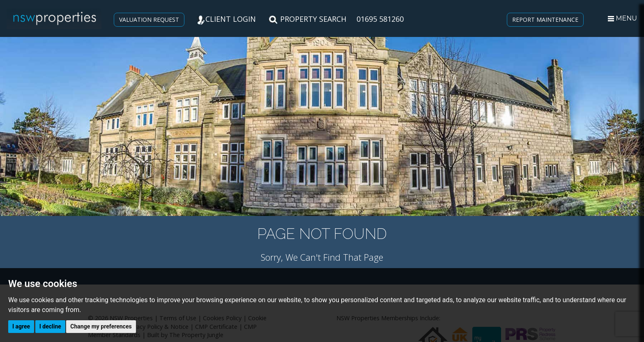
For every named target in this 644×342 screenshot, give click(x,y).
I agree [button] (21, 326)
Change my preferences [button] (101, 326)
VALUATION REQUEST (149, 20)
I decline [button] (50, 326)
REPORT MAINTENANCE (545, 20)
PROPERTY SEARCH (307, 19)
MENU (622, 18)
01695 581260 (380, 19)
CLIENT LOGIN (226, 19)
